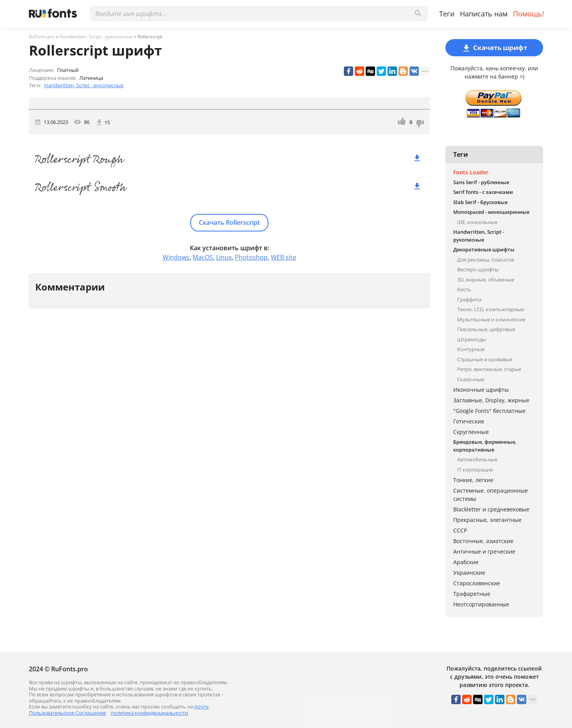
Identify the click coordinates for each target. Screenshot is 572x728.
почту (201, 706)
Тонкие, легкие (473, 480)
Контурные (471, 349)
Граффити (469, 299)
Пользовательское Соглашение (67, 713)
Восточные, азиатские (483, 541)
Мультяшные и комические (491, 319)
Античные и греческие (484, 551)
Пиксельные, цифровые (486, 329)
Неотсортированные (481, 604)
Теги (447, 14)
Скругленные (471, 432)
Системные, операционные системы (491, 495)
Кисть (464, 289)
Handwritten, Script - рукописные (84, 85)
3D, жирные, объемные (486, 280)
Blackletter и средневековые (491, 509)
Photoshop (251, 257)
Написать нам (484, 14)
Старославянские (477, 583)
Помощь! (529, 14)
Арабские (466, 562)
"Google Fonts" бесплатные (489, 411)
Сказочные (471, 379)
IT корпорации (475, 470)
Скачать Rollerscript (229, 222)
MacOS (203, 257)
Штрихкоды (472, 339)
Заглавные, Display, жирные (491, 400)
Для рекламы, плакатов (485, 260)
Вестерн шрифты (478, 269)
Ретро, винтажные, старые (489, 369)
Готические (469, 421)
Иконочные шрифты (481, 390)
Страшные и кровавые (485, 359)
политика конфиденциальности (149, 713)
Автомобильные (477, 459)
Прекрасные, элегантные (487, 520)
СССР (460, 530)
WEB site (283, 257)
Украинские (469, 573)
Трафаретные (472, 594)
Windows (176, 257)
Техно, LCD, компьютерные (491, 309)
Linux (224, 257)
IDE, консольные (477, 222)
